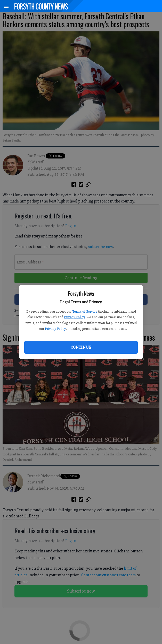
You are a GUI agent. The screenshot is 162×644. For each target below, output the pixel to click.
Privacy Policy (74, 317)
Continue (81, 347)
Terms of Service (85, 311)
